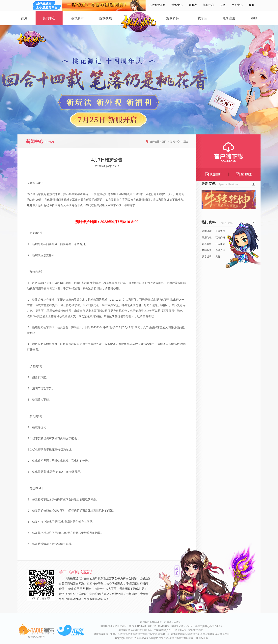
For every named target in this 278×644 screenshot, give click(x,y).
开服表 (193, 5)
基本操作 (207, 231)
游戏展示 (77, 18)
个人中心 (237, 5)
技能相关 (207, 250)
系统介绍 (220, 250)
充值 (223, 5)
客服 (251, 5)
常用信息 (207, 238)
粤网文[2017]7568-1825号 (209, 626)
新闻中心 (49, 18)
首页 (24, 18)
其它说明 (207, 257)
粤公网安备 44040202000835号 (135, 630)
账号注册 (229, 18)
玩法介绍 (220, 238)
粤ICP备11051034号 (159, 626)
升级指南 (220, 231)
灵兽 (218, 257)
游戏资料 (173, 18)
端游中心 (177, 5)
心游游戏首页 (157, 5)
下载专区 (201, 18)
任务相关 (220, 244)
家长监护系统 (196, 630)
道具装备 (207, 244)
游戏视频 (105, 18)
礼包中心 (208, 5)
